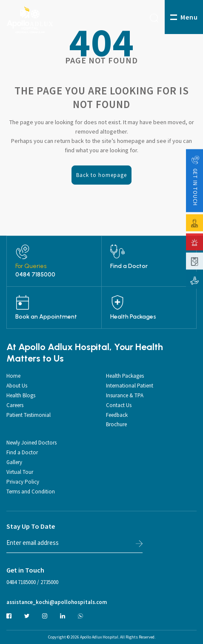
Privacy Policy (23, 482)
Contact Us (119, 405)
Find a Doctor (129, 266)
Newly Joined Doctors (31, 443)
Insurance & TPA (125, 395)
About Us (17, 386)
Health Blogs (21, 395)
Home (13, 376)
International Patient (130, 386)
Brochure (116, 424)
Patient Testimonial (29, 415)
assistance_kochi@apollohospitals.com (57, 602)
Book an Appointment (46, 317)
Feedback (117, 415)
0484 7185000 (35, 275)
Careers (15, 405)
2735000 (49, 582)
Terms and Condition (31, 492)
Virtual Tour (20, 472)
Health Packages (133, 317)
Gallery (14, 462)
